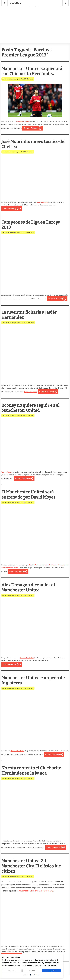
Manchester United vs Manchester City (36, 891)
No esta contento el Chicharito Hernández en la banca (34, 770)
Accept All (51, 971)
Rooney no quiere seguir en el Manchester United (33, 408)
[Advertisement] (35, 23)
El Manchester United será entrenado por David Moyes (31, 494)
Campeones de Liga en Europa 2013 (33, 225)
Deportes (30, 79)
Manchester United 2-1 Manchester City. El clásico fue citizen (34, 866)
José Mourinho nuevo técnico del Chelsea (32, 144)
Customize (12, 971)
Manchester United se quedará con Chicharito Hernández (34, 71)
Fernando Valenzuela (9, 79)
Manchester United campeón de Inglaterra (32, 680)
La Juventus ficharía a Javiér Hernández (31, 315)
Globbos (15, 3)
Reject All (32, 971)
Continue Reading (30, 128)
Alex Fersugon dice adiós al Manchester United (30, 587)
